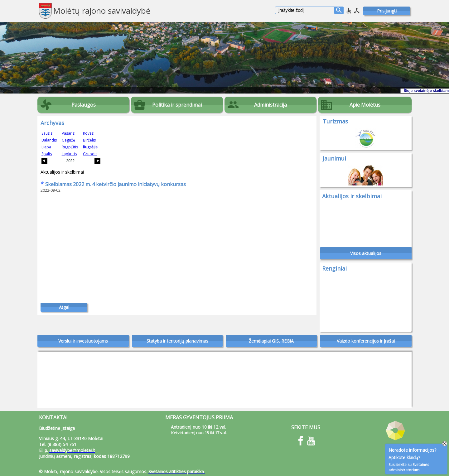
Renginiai (334, 268)
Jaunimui (334, 158)
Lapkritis (69, 154)
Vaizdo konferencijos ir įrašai (366, 341)
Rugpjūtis (70, 147)
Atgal (64, 307)
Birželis (89, 140)
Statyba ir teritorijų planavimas (177, 341)
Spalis (47, 154)
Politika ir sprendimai (177, 105)
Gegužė (68, 140)
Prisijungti (387, 11)
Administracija (270, 105)
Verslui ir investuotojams (83, 341)
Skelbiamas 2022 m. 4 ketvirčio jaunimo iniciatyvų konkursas (113, 184)
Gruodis (90, 154)
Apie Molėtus (365, 105)
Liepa (46, 147)
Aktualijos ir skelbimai (62, 172)
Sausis (47, 133)
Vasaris (68, 133)
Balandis (49, 140)
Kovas (88, 133)
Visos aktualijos (366, 253)
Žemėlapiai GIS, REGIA (271, 341)
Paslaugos (84, 105)
